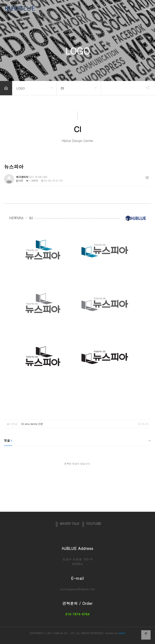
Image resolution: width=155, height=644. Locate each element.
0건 (20, 180)
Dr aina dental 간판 (32, 424)
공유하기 (146, 88)
